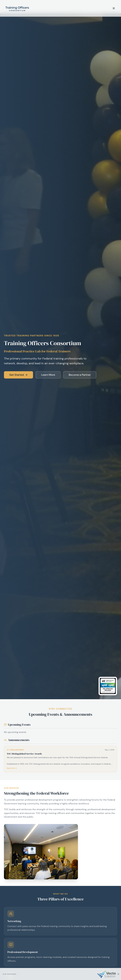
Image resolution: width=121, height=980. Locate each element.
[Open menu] (114, 8)
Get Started (18, 375)
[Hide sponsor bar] (118, 974)
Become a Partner (80, 375)
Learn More (48, 375)
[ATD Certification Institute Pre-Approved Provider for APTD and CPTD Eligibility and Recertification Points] (108, 686)
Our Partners (9, 974)
